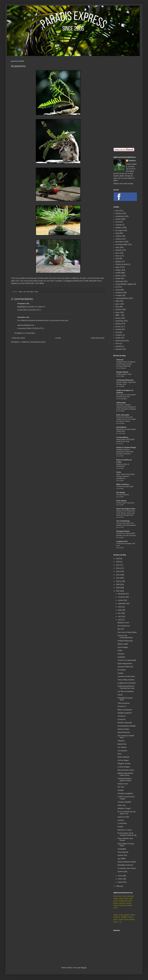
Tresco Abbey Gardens (126, 680)
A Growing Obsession (125, 380)
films (117, 253)
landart (118, 278)
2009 (118, 585)
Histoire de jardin (122, 264)
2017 (118, 565)
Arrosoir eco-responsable (127, 660)
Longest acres (122, 541)
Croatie (120, 827)
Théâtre (120, 673)
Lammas (121, 820)
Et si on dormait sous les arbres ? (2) (127, 813)
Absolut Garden (123, 729)
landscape (119, 281)
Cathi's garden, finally (124, 374)
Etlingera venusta (124, 764)
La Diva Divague (124, 767)
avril (120, 620)
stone (118, 343)
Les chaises (122, 747)
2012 (118, 575)
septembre (122, 604)
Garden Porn (122, 855)
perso (118, 312)
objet (117, 301)
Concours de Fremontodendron (125, 637)
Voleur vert (122, 805)
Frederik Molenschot (125, 641)
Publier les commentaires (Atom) (33, 342)
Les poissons (122, 751)
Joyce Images (123, 647)
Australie (119, 225)
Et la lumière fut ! (124, 626)
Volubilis (121, 790)
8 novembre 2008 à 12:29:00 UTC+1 (31, 328)
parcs (118, 304)
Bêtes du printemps (125, 710)
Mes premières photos (126, 770)
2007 (118, 591)
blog (117, 233)
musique (119, 295)
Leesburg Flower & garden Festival (125, 779)
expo (117, 247)
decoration (30, 292)
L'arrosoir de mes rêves (126, 676)
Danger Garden (122, 372)
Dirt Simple (121, 493)
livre (117, 287)
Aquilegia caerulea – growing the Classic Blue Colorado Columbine (125, 452)
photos (118, 318)
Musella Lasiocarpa (125, 723)
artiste (21, 292)
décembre (122, 594)
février (121, 879)
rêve (117, 332)
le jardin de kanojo (26, 278)
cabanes (119, 236)
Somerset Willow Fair (125, 667)
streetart (119, 346)
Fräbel (120, 651)
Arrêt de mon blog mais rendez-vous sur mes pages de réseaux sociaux (126, 419)
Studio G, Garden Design (126, 447)
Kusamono (122, 719)
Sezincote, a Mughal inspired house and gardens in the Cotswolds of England (126, 407)
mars (120, 876)
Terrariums (122, 716)
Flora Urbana (121, 501)
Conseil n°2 (122, 706)
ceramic (118, 239)
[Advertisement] (125, 102)
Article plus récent (18, 338)
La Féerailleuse (122, 437)
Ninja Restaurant (124, 732)
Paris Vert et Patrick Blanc (127, 632)
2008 (118, 588)
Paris (117, 307)
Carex (119, 472)
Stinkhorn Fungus (124, 808)
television (119, 349)
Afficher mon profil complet (123, 184)
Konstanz (121, 654)
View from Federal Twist (126, 509)
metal (118, 290)
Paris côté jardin (123, 415)
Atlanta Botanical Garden (127, 862)
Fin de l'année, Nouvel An (125, 503)
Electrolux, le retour (125, 830)
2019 (118, 559)
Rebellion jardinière (125, 713)
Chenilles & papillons (125, 793)
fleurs (118, 256)
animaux (119, 213)
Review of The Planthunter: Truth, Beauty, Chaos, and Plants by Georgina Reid (126, 513)
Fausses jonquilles (124, 802)
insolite (118, 273)
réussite (118, 329)
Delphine (132, 161)
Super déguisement (125, 664)
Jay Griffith (122, 859)
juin (120, 613)
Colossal (120, 360)
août (120, 607)
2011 (118, 578)
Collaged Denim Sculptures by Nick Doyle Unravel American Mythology (126, 364)
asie (25, 292)
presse (118, 327)
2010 (118, 581)
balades (118, 228)
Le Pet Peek (122, 823)
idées (37, 292)
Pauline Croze (123, 784)
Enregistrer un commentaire (25, 333)
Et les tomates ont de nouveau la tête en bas (127, 834)
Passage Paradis (123, 531)
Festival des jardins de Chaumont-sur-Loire (126, 687)
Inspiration (121, 657)
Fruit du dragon (123, 760)
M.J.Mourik (122, 670)
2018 (118, 562)
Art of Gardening (123, 521)
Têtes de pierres (124, 703)
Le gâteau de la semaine (127, 683)
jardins (118, 276)
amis (117, 211)
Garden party (122, 872)
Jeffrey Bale (121, 403)
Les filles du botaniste (126, 691)
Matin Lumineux (123, 484)
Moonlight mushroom (125, 865)
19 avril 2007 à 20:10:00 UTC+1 (29, 310)
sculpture (119, 335)
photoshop (119, 321)
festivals (118, 250)
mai (120, 617)
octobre (121, 600)
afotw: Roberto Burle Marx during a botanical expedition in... (125, 476)
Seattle (118, 338)
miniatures (119, 293)
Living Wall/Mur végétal (124, 284)
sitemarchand (120, 341)
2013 (118, 571)
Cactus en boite (123, 817)
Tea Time (121, 787)
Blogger (84, 968)
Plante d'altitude (123, 757)
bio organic (120, 230)
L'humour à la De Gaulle (125, 486)
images (118, 270)
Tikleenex (121, 741)
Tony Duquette (123, 852)
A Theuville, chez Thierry (127, 868)
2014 (118, 568)
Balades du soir (123, 623)
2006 (118, 886)
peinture (118, 310)
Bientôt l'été (122, 744)
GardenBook (121, 427)
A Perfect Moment (123, 495)
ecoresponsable (121, 244)
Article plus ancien (98, 338)
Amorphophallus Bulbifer (127, 726)
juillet (120, 610)
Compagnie (122, 849)
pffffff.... (118, 315)
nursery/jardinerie (122, 298)
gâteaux (118, 262)
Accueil (58, 338)
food (117, 259)
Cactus (120, 695)
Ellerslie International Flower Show (125, 774)
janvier (121, 882)
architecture (120, 216)
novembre (122, 597)
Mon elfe (121, 629)
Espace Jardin (123, 644)
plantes (118, 324)
